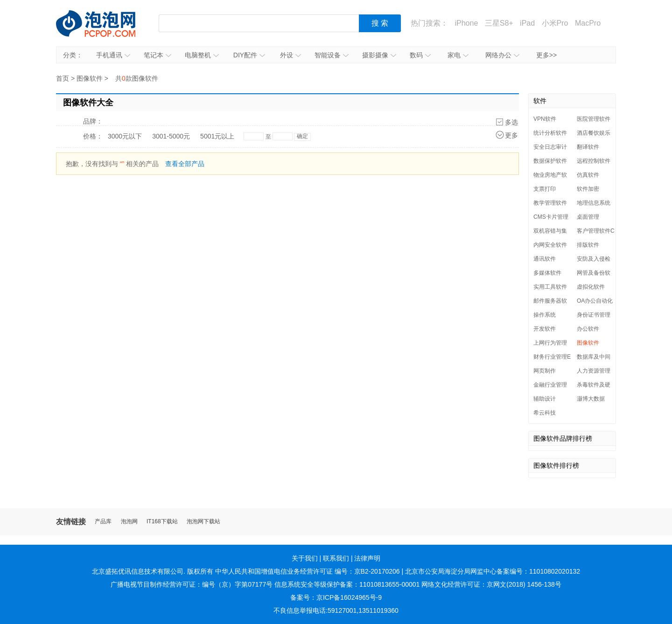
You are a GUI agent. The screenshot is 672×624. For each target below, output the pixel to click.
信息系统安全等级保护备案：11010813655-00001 (347, 584)
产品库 (103, 522)
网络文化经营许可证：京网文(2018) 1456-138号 (491, 584)
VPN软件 (545, 119)
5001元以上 (217, 136)
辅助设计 (545, 399)
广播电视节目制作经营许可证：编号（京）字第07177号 (192, 584)
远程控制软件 (594, 161)
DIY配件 (249, 55)
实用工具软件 (550, 287)
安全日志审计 (550, 147)
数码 (420, 55)
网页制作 (545, 371)
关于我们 (305, 558)
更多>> (546, 55)
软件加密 (588, 189)
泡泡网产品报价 (105, 23)
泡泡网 (129, 522)
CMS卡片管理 (551, 217)
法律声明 (367, 558)
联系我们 (336, 558)
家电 (458, 55)
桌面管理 (588, 217)
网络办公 (502, 55)
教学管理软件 (550, 203)
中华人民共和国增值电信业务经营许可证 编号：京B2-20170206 (308, 571)
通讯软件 (545, 259)
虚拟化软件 (591, 287)
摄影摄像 (379, 55)
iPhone (466, 23)
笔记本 (157, 55)
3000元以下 (125, 136)
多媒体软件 (547, 273)
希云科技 (545, 413)
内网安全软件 (550, 245)
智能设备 (332, 55)
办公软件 (588, 329)
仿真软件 (588, 175)
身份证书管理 (594, 315)
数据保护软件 (550, 161)
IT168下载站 (162, 522)
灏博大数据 (591, 399)
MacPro (588, 23)
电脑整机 (202, 55)
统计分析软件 (550, 133)
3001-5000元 (171, 136)
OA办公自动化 (595, 301)
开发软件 (545, 329)
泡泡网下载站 (203, 522)
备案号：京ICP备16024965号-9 (336, 597)
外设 (290, 55)
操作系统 (545, 315)
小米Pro (555, 23)
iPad (527, 23)
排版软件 (588, 245)
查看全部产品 (185, 164)
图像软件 (90, 78)
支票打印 (545, 189)
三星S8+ (499, 23)
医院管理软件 (594, 119)
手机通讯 (113, 55)
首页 (63, 78)
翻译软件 (588, 147)
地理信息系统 (594, 203)
